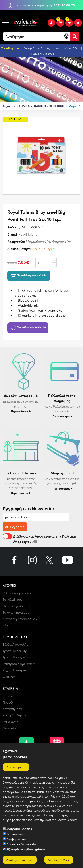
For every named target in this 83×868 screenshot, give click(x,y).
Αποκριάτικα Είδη (68, 48)
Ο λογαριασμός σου (17, 593)
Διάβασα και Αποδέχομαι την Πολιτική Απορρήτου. (39, 539)
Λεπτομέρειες (16, 767)
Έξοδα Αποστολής (15, 644)
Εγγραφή (15, 527)
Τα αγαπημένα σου (16, 612)
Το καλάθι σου (13, 599)
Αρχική (8, 106)
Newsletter (10, 728)
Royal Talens (28, 234)
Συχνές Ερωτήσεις (15, 670)
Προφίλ (8, 702)
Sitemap (9, 625)
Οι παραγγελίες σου (16, 606)
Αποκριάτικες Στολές (37, 48)
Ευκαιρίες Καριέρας (16, 715)
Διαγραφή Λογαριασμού (20, 619)
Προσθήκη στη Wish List (28, 327)
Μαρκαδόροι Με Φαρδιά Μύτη (50, 241)
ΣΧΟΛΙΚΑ (23, 106)
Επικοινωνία (11, 722)
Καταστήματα (12, 709)
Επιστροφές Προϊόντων (19, 664)
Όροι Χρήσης (12, 677)
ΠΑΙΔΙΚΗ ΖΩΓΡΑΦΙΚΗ (49, 106)
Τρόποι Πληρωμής (15, 651)
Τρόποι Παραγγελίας (17, 657)
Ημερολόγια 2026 (43, 53)
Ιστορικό (8, 696)
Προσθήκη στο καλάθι (29, 276)
